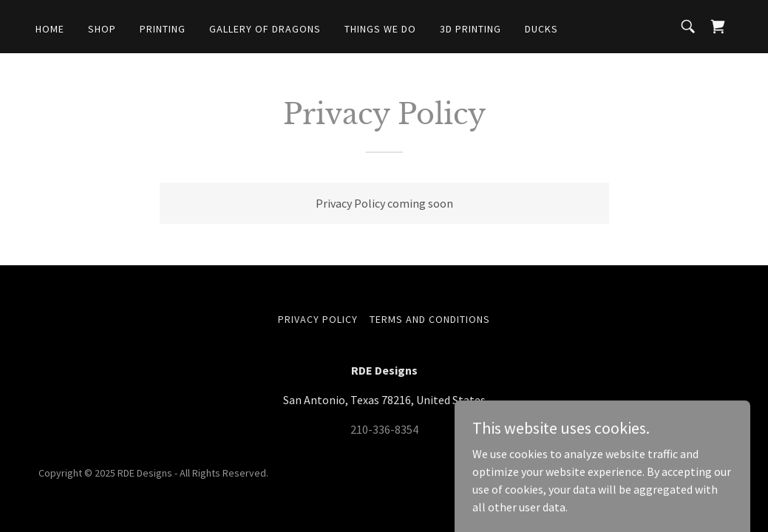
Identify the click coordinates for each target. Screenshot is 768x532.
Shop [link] (102, 29)
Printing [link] (163, 29)
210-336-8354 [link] (384, 429)
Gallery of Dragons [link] (265, 29)
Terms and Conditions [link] (430, 319)
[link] (718, 27)
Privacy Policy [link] (318, 319)
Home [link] (50, 29)
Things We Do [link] (380, 29)
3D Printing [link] (470, 29)
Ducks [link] (541, 29)
